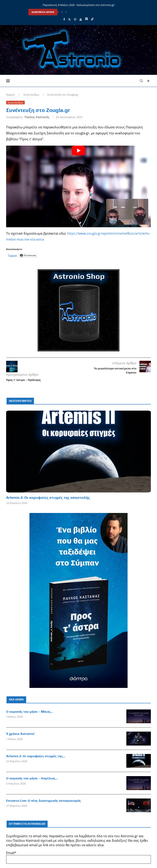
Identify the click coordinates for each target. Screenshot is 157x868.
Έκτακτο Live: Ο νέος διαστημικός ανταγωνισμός (44, 801)
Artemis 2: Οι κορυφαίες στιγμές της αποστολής (48, 497)
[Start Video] (78, 186)
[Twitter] (69, 19)
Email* (78, 857)
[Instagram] (75, 19)
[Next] (66, 12)
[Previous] (62, 12)
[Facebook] (64, 19)
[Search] (141, 81)
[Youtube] (81, 19)
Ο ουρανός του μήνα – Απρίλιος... (32, 778)
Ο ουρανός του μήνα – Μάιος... (30, 712)
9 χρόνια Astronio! (20, 734)
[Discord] (86, 19)
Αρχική (10, 95)
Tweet (12, 255)
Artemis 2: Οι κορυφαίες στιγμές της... (36, 756)
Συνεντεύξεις (31, 95)
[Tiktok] (92, 19)
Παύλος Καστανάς (37, 117)
